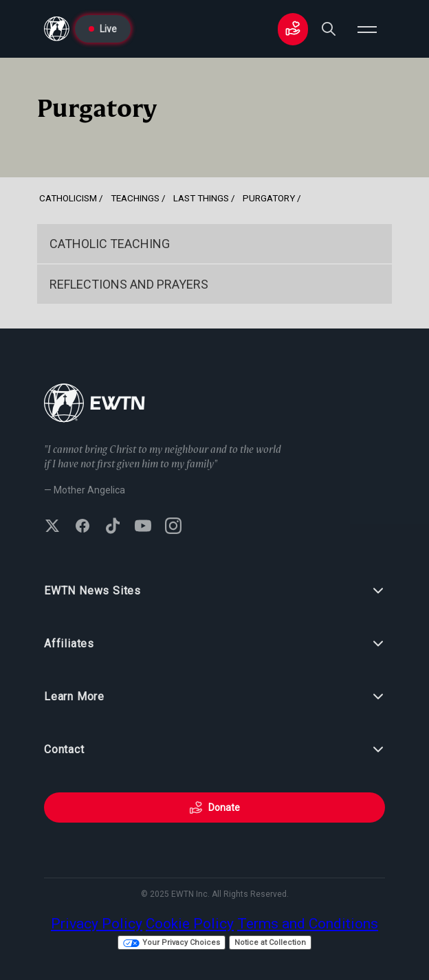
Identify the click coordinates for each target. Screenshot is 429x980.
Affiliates (214, 644)
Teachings (135, 198)
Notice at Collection (270, 943)
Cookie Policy (190, 924)
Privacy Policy (97, 924)
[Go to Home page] (57, 29)
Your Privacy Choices (172, 943)
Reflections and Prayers (129, 284)
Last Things (201, 198)
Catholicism (68, 198)
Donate (214, 808)
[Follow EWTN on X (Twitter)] (52, 527)
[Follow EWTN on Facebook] (82, 527)
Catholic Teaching (110, 244)
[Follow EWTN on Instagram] (173, 527)
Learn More (214, 697)
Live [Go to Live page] (103, 29)
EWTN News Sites (214, 591)
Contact (214, 750)
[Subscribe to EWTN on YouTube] (143, 527)
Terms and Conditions (308, 924)
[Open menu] (367, 29)
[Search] (329, 29)
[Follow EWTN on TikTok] (113, 527)
